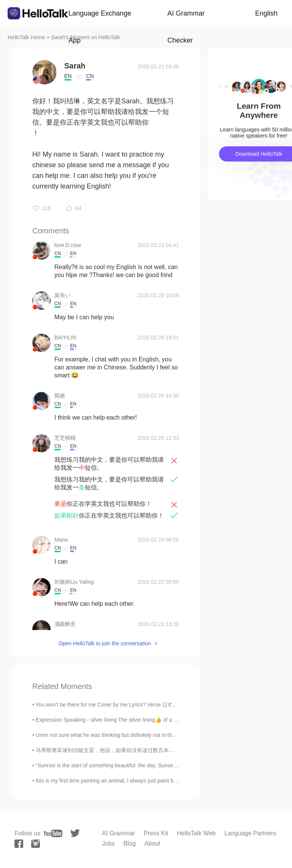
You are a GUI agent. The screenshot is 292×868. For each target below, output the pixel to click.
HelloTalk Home (26, 37)
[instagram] (36, 844)
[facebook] (19, 844)
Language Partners (250, 833)
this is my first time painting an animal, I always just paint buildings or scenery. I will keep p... (144, 781)
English (266, 13)
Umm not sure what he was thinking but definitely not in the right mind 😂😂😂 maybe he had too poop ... (160, 735)
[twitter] (75, 833)
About (152, 843)
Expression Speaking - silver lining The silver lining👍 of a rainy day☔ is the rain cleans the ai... (149, 720)
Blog (130, 843)
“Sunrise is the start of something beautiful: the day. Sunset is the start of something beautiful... (147, 765)
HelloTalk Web (196, 833)
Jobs (108, 843)
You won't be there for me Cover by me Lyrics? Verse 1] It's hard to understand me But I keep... (148, 705)
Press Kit (156, 833)
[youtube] (53, 833)
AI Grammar (118, 833)
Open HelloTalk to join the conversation (105, 643)
